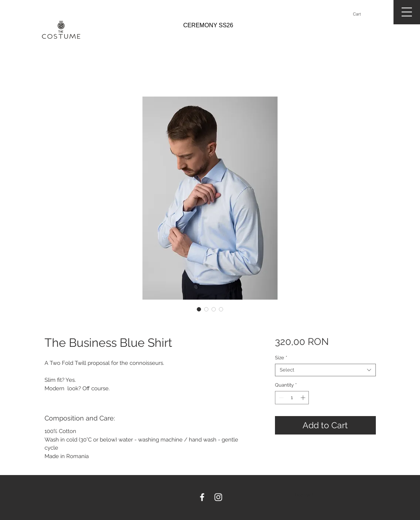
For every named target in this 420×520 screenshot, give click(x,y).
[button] (360, 14)
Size (281, 358)
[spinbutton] (292, 398)
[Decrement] (280, 398)
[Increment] (304, 398)
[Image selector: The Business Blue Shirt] (199, 309)
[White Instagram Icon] (218, 497)
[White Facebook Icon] (202, 497)
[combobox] (325, 370)
